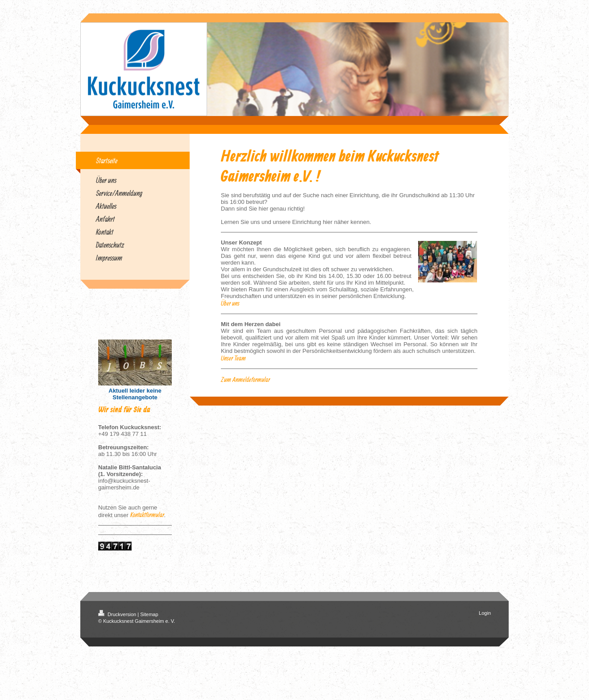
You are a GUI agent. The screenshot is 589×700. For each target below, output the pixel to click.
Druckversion (118, 614)
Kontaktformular (147, 515)
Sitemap (149, 614)
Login (485, 613)
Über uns (230, 303)
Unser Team (233, 358)
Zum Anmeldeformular (245, 379)
